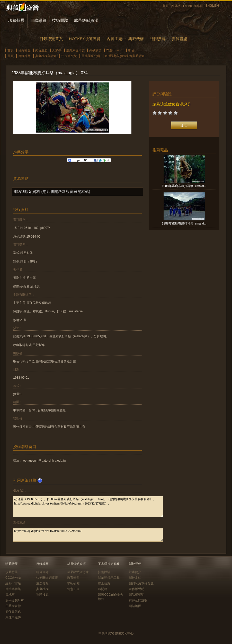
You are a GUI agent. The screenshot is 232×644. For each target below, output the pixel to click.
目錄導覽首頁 (51, 39)
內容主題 (114, 39)
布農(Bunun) (115, 50)
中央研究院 (69, 56)
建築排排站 (13, 583)
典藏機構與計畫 (46, 56)
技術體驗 (60, 20)
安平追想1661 (15, 600)
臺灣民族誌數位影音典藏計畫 (125, 56)
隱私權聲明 (137, 595)
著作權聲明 (137, 589)
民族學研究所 (91, 56)
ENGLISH (212, 6)
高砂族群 (95, 50)
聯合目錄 (42, 572)
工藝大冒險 (13, 606)
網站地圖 (135, 606)
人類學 (57, 50)
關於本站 (135, 578)
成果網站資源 (86, 20)
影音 (131, 50)
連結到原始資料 (27, 192)
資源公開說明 (138, 600)
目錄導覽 (38, 20)
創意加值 (73, 589)
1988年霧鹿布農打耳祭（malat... (184, 186)
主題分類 (42, 583)
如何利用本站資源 (141, 583)
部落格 (176, 6)
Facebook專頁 (193, 6)
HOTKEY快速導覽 (85, 39)
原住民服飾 (13, 617)
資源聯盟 (180, 39)
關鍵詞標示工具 (109, 578)
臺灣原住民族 (75, 50)
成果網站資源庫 (78, 572)
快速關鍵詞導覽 (47, 578)
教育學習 (73, 578)
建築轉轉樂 (13, 589)
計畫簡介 (135, 572)
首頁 (166, 6)
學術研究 (73, 583)
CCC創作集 (13, 578)
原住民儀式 (13, 612)
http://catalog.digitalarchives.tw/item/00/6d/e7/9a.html (88, 535)
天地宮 (10, 595)
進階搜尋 (158, 39)
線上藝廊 (104, 583)
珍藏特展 (16, 20)
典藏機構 (136, 39)
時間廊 (103, 589)
